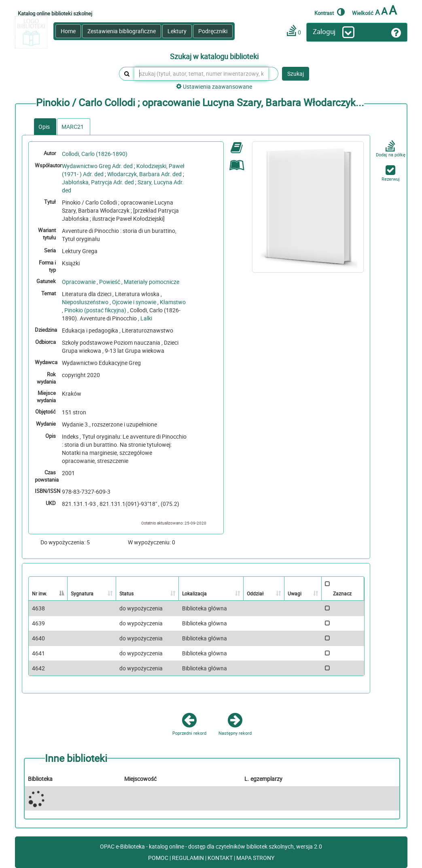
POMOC (159, 858)
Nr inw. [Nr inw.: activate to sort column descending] (39, 593)
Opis (44, 127)
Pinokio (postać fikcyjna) (95, 310)
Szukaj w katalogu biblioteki (214, 57)
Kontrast (330, 12)
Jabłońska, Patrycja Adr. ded (98, 182)
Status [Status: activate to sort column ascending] (126, 593)
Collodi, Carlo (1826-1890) (95, 154)
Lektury (177, 31)
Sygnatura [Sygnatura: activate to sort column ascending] (82, 593)
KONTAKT (221, 858)
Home (68, 31)
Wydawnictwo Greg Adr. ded (97, 166)
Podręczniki (213, 31)
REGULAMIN (189, 858)
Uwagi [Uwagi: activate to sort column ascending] (295, 593)
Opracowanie (79, 282)
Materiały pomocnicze (152, 282)
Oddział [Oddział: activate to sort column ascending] (255, 593)
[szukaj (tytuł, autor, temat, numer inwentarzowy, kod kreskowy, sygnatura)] (201, 74)
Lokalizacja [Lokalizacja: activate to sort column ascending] (194, 593)
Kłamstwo (173, 302)
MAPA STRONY (255, 858)
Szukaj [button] (296, 74)
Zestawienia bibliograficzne (122, 31)
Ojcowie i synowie (134, 302)
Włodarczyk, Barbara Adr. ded (144, 174)
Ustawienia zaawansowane (214, 86)
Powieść (110, 282)
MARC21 (73, 127)
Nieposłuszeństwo (85, 302)
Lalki (146, 318)
